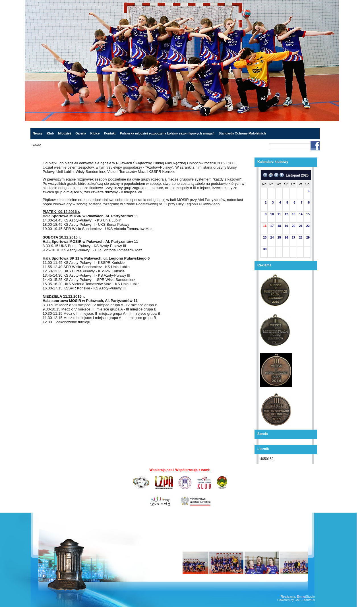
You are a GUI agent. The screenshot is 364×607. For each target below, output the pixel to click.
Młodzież (65, 133)
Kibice (95, 133)
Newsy (38, 133)
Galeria (81, 133)
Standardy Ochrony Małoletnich (242, 133)
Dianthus (309, 600)
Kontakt (110, 133)
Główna (36, 145)
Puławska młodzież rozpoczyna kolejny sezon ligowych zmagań (167, 133)
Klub (50, 133)
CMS (298, 600)
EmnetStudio (306, 596)
